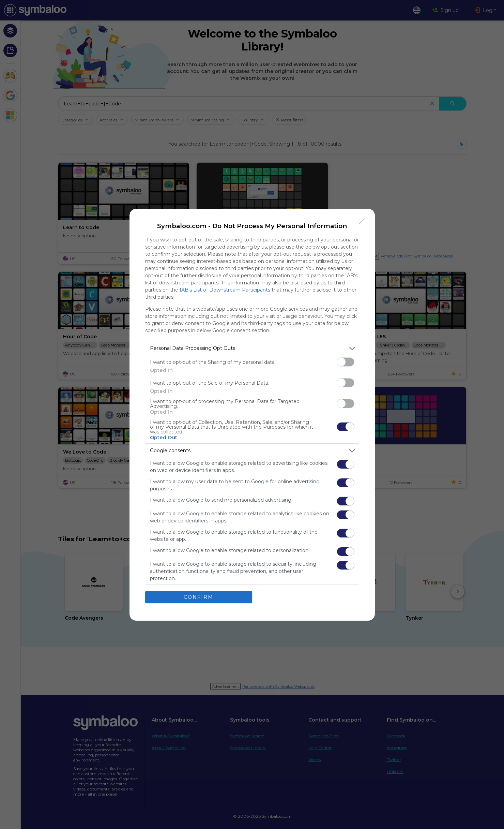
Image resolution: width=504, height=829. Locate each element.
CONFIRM (198, 597)
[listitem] (252, 348)
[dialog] (252, 415)
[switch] (346, 362)
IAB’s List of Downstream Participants (225, 290)
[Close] (362, 222)
